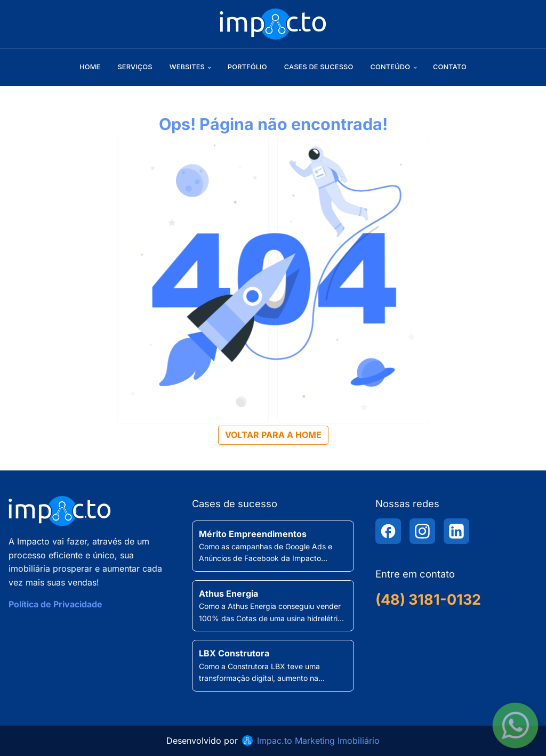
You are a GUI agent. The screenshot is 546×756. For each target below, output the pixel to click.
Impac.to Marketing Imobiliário (318, 741)
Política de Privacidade (55, 604)
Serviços (135, 67)
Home (90, 67)
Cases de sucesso (319, 67)
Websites (187, 67)
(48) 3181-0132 (428, 600)
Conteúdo (390, 67)
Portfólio (247, 67)
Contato (450, 67)
